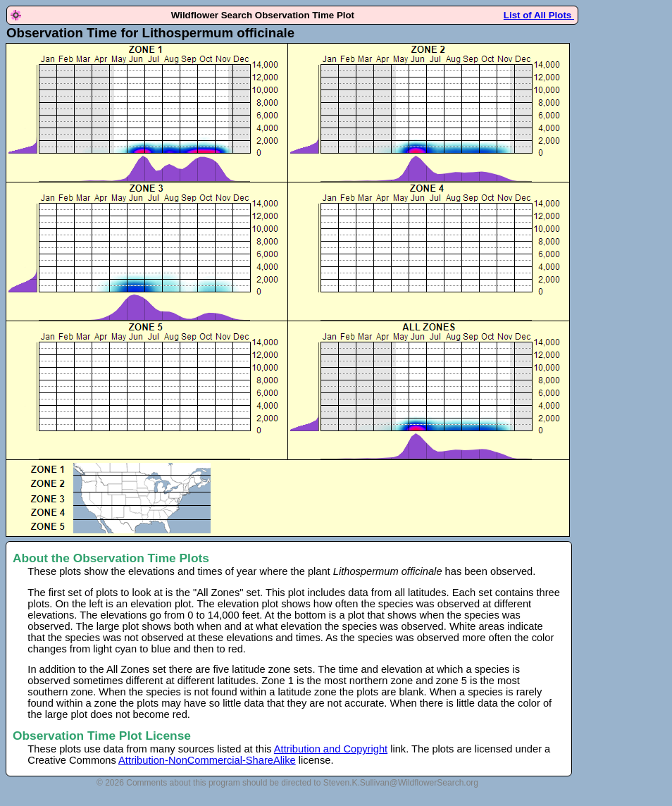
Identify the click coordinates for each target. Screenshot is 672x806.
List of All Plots (539, 15)
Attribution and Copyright (331, 749)
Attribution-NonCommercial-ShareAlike (207, 760)
